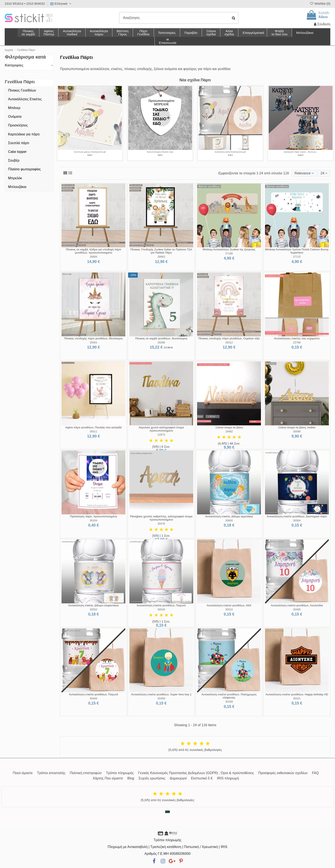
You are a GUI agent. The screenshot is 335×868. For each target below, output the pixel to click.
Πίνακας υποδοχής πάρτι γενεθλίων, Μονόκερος (93, 338)
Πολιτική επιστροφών (86, 773)
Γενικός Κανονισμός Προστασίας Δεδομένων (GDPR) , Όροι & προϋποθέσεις (196, 773)
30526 (161, 609)
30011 (93, 431)
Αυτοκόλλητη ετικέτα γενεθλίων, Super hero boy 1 (161, 694)
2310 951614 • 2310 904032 (25, 4)
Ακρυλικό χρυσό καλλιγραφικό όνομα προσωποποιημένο (161, 429)
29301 (93, 342)
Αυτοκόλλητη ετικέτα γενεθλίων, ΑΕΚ (229, 605)
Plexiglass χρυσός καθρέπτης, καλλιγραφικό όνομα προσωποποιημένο (161, 518)
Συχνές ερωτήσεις (152, 778)
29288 (161, 342)
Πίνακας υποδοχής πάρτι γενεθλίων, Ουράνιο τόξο (229, 338)
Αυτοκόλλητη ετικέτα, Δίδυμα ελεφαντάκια (94, 605)
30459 (161, 698)
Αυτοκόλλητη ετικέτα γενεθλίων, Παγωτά (93, 694)
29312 (229, 342)
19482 (229, 431)
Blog (131, 778)
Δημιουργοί (178, 778)
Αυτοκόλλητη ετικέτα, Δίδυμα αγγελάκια (229, 516)
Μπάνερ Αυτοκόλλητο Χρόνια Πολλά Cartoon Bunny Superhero (297, 251)
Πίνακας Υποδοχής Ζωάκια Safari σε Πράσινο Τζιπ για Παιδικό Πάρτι (161, 251)
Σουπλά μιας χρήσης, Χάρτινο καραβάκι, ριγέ (160, 152)
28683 (161, 257)
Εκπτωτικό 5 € (202, 778)
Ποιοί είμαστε (23, 773)
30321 (297, 698)
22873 (161, 435)
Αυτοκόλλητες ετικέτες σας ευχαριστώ (297, 338)
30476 (161, 524)
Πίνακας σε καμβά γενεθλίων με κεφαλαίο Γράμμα (301, 152)
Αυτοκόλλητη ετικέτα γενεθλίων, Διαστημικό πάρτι (297, 516)
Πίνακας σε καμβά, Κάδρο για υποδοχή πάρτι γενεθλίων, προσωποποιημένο (94, 251)
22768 (297, 342)
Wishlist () (320, 4)
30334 (93, 520)
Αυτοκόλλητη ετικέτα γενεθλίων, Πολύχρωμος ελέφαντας (229, 696)
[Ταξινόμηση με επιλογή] (304, 173)
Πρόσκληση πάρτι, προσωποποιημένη (93, 516)
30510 (229, 609)
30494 (93, 698)
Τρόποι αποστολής (51, 773)
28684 (93, 257)
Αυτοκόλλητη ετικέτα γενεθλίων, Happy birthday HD (297, 694)
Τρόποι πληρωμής (120, 773)
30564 (297, 520)
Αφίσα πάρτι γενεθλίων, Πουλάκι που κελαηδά (94, 427)
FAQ (315, 773)
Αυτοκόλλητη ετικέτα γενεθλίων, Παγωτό (161, 605)
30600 (229, 520)
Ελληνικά (61, 4)
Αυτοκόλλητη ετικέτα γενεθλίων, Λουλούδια (297, 605)
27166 (229, 253)
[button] (229, 33)
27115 (297, 257)
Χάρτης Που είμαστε (108, 778)
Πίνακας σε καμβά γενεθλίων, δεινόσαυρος (161, 338)
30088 (297, 431)
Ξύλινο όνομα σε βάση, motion (297, 427)
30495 (297, 609)
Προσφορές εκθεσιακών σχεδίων (283, 773)
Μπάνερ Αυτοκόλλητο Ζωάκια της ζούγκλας (229, 249)
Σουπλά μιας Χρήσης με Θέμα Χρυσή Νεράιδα (90, 152)
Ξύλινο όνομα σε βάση (229, 427)
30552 (93, 609)
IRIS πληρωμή (228, 778)
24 (324, 173)
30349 (229, 702)
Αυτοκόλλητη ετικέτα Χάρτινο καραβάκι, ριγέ (230, 152)
